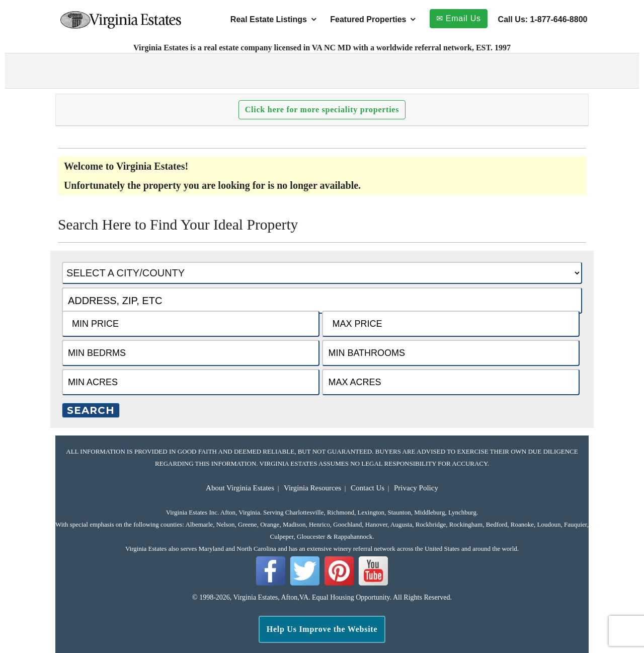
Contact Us (368, 488)
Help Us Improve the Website (322, 629)
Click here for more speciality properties (322, 110)
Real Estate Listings (269, 19)
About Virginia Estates (240, 488)
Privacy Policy (416, 488)
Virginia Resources (312, 488)
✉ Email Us (459, 18)
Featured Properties (368, 19)
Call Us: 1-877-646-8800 (543, 19)
